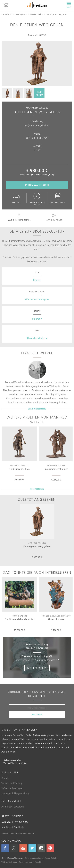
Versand (16, 198)
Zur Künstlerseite (37, 409)
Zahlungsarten (58, 198)
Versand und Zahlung (12, 783)
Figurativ (37, 319)
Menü (69, 5)
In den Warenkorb (37, 185)
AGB (21, 862)
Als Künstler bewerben (13, 807)
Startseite (5, 14)
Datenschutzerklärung (34, 858)
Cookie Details (50, 858)
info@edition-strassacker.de (19, 833)
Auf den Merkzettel (19, 217)
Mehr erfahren (37, 668)
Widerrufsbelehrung (9, 862)
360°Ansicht (39, 93)
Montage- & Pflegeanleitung (15, 793)
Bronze (37, 280)
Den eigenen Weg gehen (57, 14)
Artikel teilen (54, 217)
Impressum (28, 862)
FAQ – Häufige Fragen (12, 788)
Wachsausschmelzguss (37, 299)
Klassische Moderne (37, 338)
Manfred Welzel (36, 14)
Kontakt (5, 778)
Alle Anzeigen (37, 489)
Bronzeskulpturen (19, 14)
